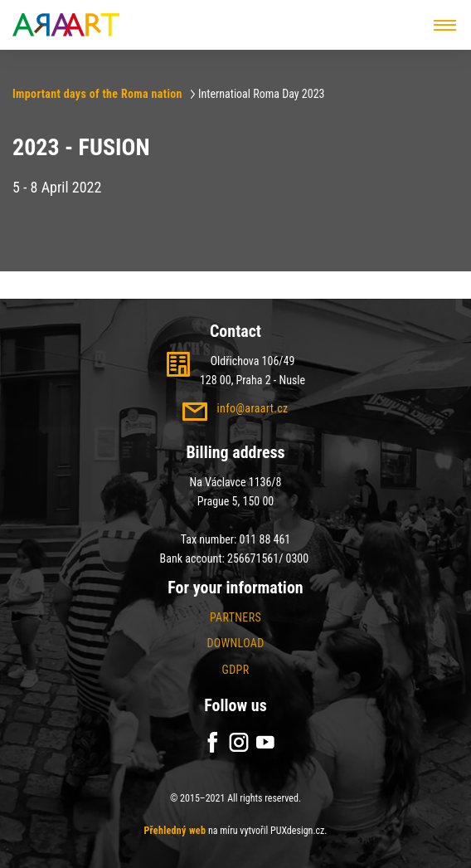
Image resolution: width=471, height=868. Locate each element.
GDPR (236, 670)
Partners (235, 617)
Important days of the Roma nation (97, 94)
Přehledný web (175, 831)
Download (235, 643)
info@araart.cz (252, 408)
